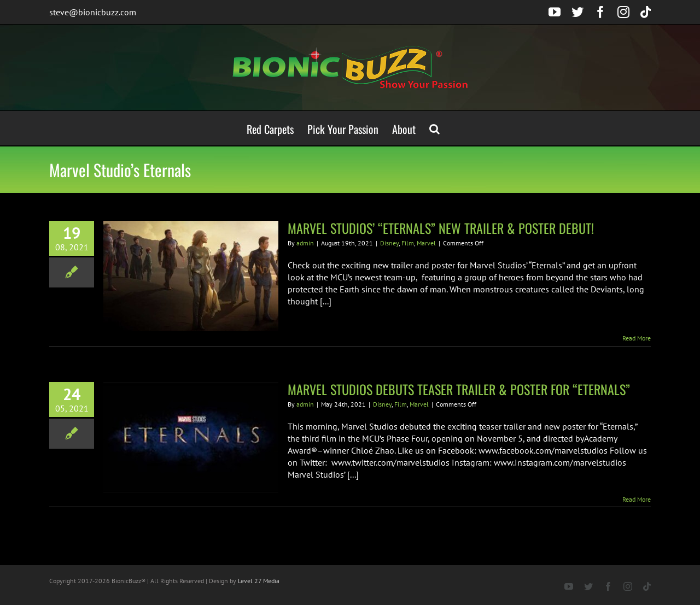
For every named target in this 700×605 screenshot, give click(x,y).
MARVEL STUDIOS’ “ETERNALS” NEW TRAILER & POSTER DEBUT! (441, 228)
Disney (389, 243)
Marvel (426, 243)
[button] (434, 128)
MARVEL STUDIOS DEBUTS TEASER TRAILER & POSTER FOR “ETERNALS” (459, 389)
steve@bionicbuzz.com (93, 12)
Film (408, 243)
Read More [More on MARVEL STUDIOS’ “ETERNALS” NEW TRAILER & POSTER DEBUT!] (637, 338)
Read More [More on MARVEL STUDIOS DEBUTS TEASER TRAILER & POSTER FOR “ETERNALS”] (637, 499)
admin (305, 243)
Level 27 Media (259, 581)
